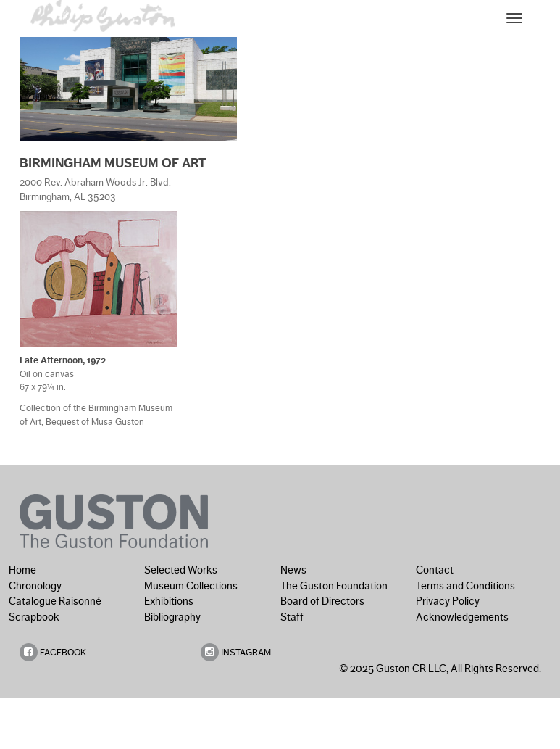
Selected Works (181, 570)
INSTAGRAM (236, 652)
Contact (435, 570)
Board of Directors (322, 601)
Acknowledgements (462, 617)
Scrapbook (34, 617)
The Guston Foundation (334, 586)
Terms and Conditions (465, 586)
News (293, 570)
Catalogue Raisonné (55, 601)
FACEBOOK (53, 652)
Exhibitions (169, 601)
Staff (292, 617)
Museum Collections (191, 586)
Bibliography (172, 617)
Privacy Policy (448, 601)
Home (22, 570)
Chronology (35, 586)
